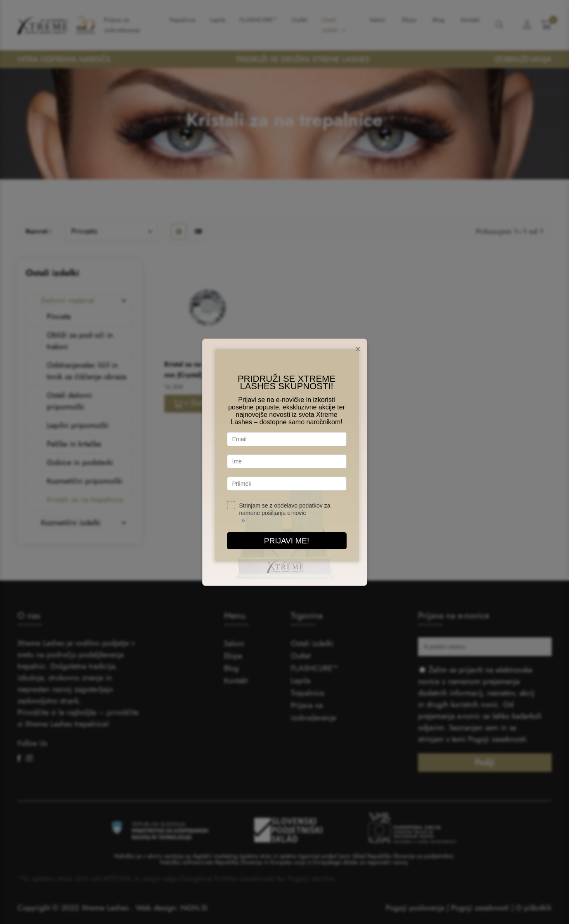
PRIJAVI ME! (287, 541)
